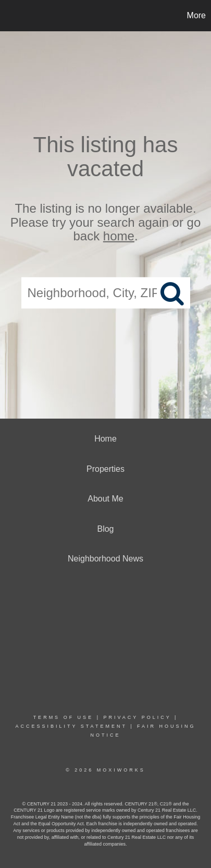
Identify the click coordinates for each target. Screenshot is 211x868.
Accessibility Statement (71, 726)
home (119, 236)
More (196, 15)
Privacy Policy (137, 717)
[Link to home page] (9, 16)
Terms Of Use (64, 717)
